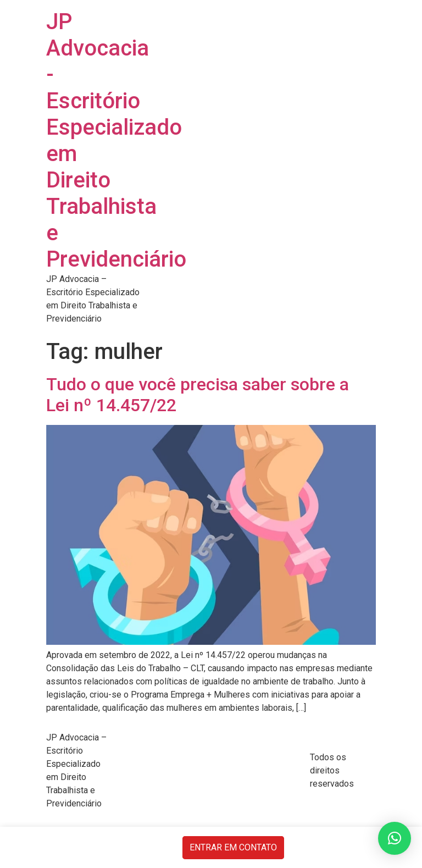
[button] (395, 838)
